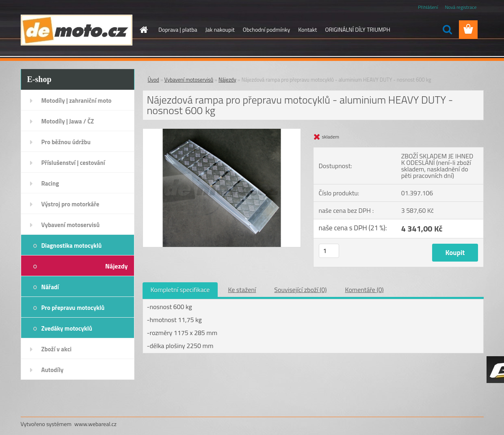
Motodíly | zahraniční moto (77, 101)
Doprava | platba (178, 29)
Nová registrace (461, 7)
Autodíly (53, 370)
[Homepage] (143, 30)
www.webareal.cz (95, 424)
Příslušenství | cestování (73, 163)
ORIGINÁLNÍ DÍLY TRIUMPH (357, 29)
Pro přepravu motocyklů (73, 308)
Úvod (154, 80)
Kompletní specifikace (180, 290)
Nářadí (50, 287)
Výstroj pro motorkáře (70, 204)
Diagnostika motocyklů (72, 246)
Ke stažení (242, 290)
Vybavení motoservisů (71, 225)
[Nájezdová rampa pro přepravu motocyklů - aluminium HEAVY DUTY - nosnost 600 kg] (222, 132)
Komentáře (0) (364, 290)
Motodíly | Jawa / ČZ (68, 121)
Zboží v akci (57, 349)
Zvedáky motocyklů (67, 328)
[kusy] (329, 251)
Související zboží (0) (300, 290)
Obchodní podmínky (267, 29)
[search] (447, 30)
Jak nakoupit (220, 29)
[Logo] (77, 30)
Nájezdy (117, 266)
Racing (50, 183)
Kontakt (307, 29)
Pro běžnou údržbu (66, 142)
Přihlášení (428, 7)
